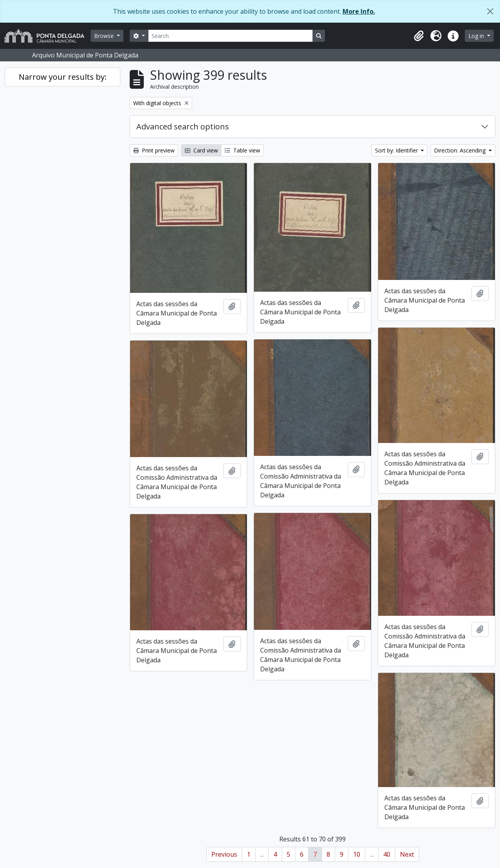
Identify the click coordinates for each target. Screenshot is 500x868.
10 (357, 854)
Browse (105, 36)
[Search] (230, 36)
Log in (477, 36)
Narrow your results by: (63, 77)
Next (407, 854)
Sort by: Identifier (397, 150)
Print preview (154, 150)
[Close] (490, 11)
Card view (201, 150)
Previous (224, 854)
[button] (419, 36)
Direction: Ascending (461, 150)
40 (387, 854)
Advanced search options (183, 126)
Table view (242, 150)
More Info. (359, 11)
